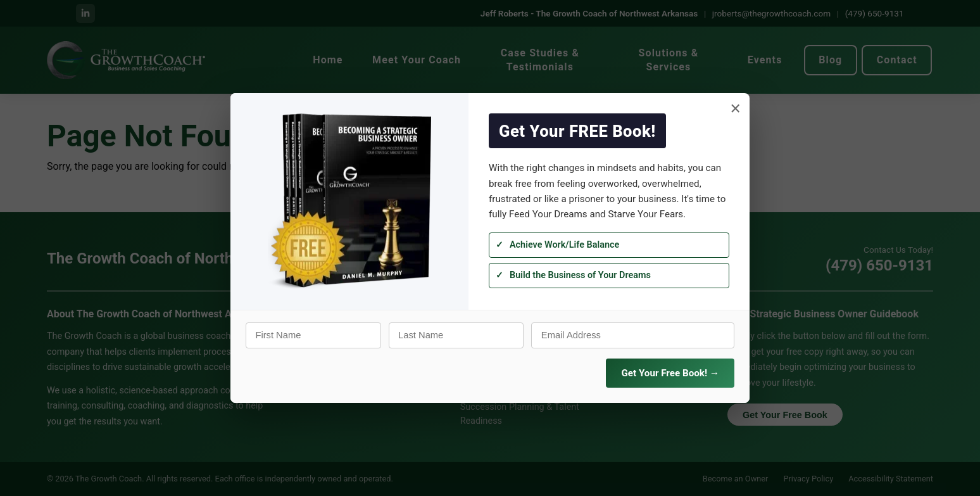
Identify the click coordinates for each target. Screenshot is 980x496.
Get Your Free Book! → (670, 373)
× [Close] (735, 109)
